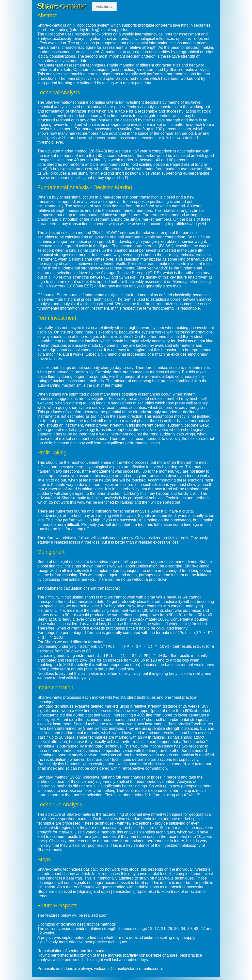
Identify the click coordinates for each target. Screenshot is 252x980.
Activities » (104, 7)
